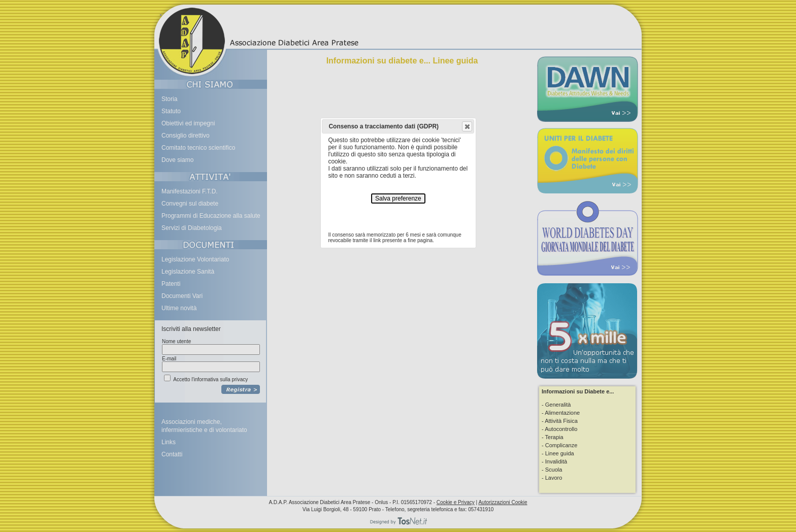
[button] (467, 126)
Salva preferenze (398, 198)
